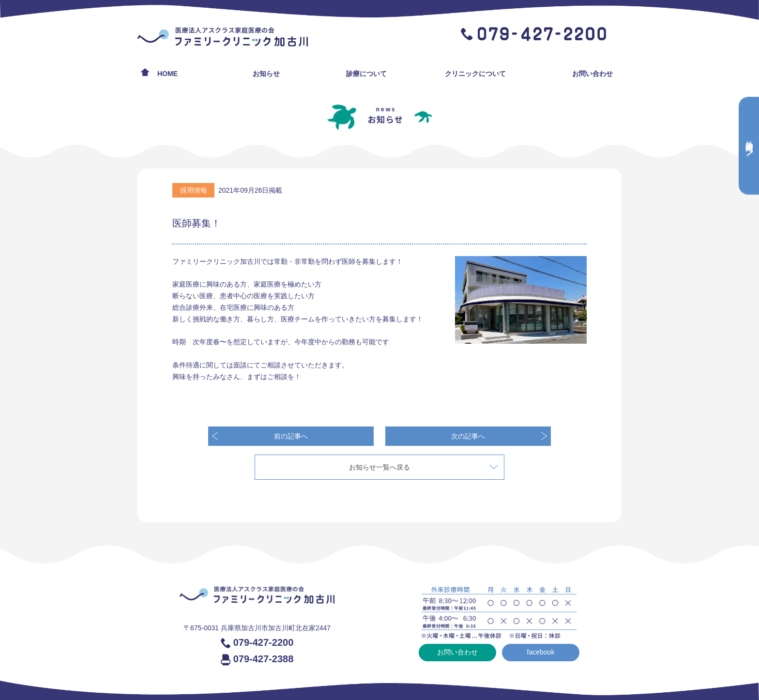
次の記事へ (468, 436)
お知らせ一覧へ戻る (379, 467)
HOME (167, 74)
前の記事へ (291, 436)
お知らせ (266, 74)
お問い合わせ (592, 74)
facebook (541, 652)
